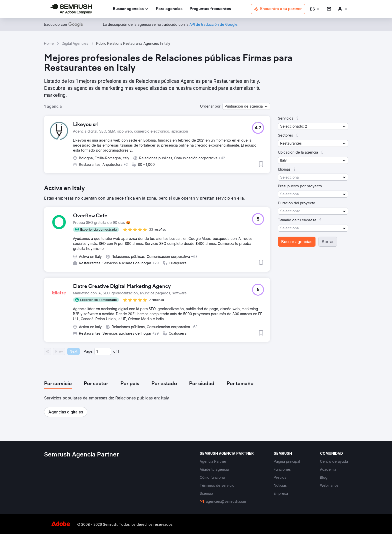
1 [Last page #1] (118, 351)
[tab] (58, 384)
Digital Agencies (75, 43)
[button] (315, 9)
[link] (169, 9)
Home (49, 43)
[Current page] (103, 351)
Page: (88, 351)
